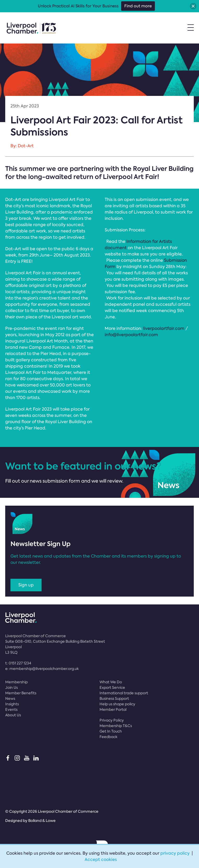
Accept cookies (101, 859)
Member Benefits (21, 693)
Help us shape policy (117, 704)
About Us (13, 715)
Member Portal (113, 709)
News (10, 698)
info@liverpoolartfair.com (131, 335)
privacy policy (175, 853)
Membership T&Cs (116, 726)
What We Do (111, 682)
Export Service (112, 687)
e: (42, 669)
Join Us (11, 687)
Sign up (26, 585)
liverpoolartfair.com (164, 328)
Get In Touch (111, 731)
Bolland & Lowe (42, 821)
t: (18, 663)
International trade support (124, 693)
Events (11, 709)
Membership (16, 682)
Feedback (109, 737)
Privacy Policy (112, 720)
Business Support (114, 698)
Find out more (138, 6)
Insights (12, 704)
